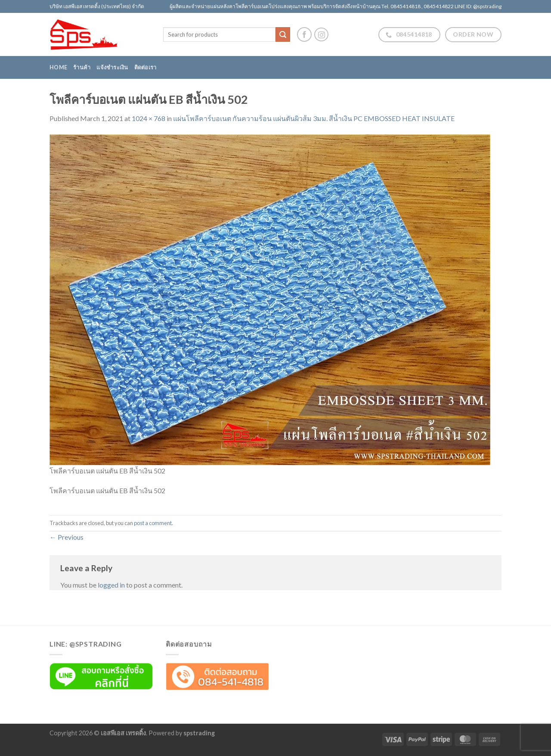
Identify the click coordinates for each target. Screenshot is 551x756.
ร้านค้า (82, 67)
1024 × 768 (149, 118)
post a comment (153, 523)
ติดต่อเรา (145, 67)
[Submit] (283, 34)
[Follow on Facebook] (304, 34)
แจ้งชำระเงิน (112, 67)
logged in (111, 585)
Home (58, 67)
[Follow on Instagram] (321, 35)
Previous (67, 537)
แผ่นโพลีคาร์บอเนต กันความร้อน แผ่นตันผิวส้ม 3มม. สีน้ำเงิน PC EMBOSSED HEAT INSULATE (314, 118)
